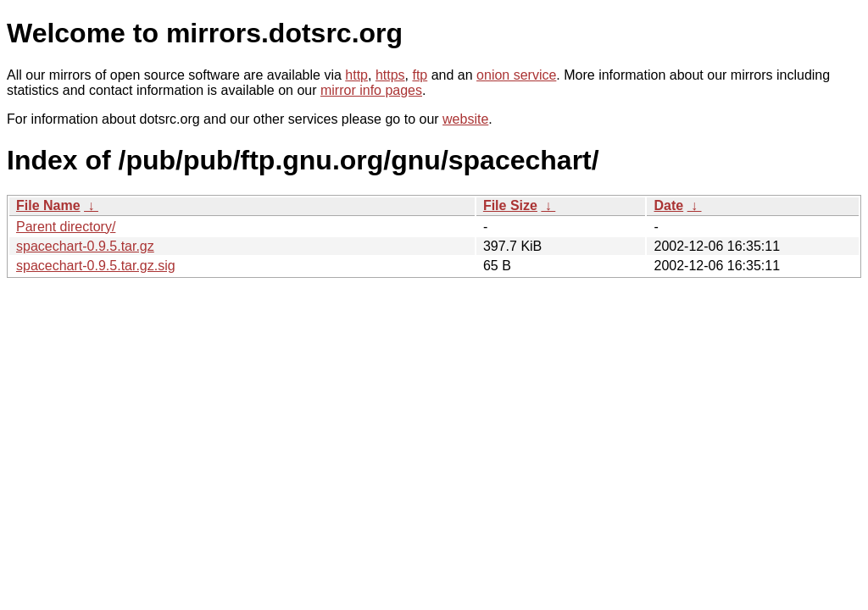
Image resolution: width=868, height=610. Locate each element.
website (465, 119)
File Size (510, 205)
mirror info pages (371, 90)
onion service (516, 75)
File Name (48, 205)
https (390, 75)
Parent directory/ (66, 227)
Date (668, 205)
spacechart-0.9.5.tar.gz (85, 246)
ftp (420, 75)
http (356, 75)
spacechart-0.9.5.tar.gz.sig (96, 266)
